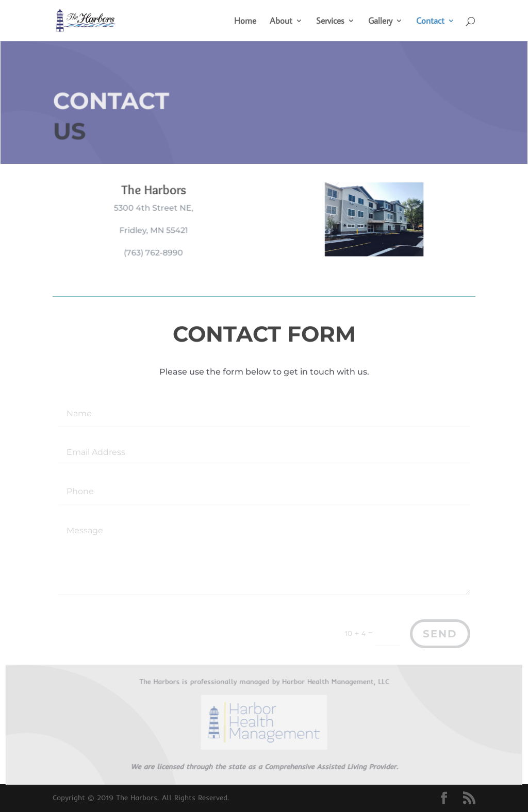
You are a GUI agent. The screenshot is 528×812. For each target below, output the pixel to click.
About (281, 22)
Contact (430, 22)
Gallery (380, 22)
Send (440, 634)
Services (330, 22)
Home (245, 22)
